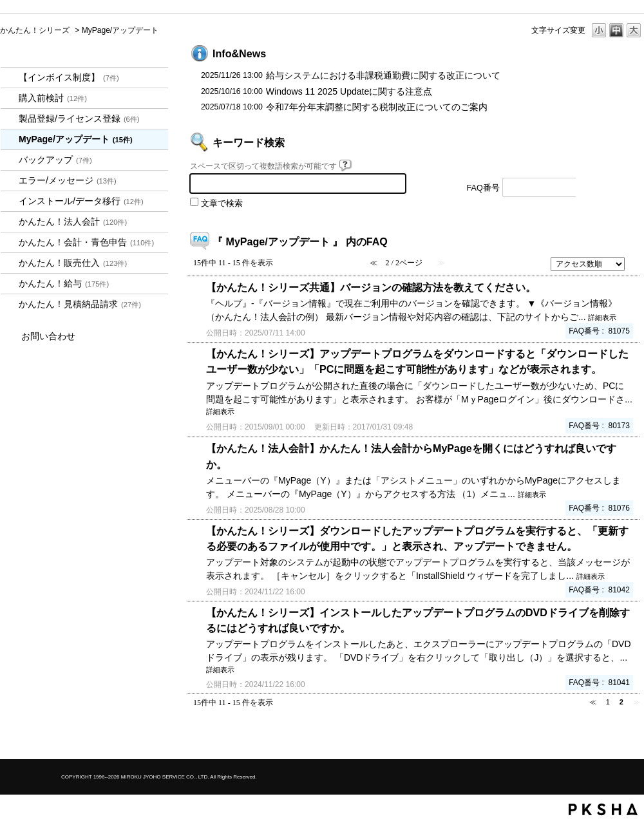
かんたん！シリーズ (35, 30)
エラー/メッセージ (68, 180)
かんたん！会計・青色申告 (86, 242)
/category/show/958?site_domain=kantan (10, 242)
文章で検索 (222, 203)
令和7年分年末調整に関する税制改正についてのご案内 (377, 107)
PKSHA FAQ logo (603, 809)
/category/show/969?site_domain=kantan (10, 304)
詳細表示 (602, 317)
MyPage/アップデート (76, 139)
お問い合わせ (48, 336)
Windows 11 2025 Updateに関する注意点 (349, 91)
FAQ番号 (483, 188)
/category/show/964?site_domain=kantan (10, 263)
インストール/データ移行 (81, 201)
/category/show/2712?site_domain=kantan (10, 222)
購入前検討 (53, 98)
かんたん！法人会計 (73, 222)
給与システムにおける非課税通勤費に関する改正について (383, 75)
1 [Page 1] (608, 702)
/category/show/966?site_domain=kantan (10, 284)
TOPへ (612, 738)
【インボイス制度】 (69, 77)
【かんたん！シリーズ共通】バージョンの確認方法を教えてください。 (371, 287)
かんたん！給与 (64, 283)
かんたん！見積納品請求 (80, 304)
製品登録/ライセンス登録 (79, 118)
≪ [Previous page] (593, 702)
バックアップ (55, 160)
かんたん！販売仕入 (73, 263)
